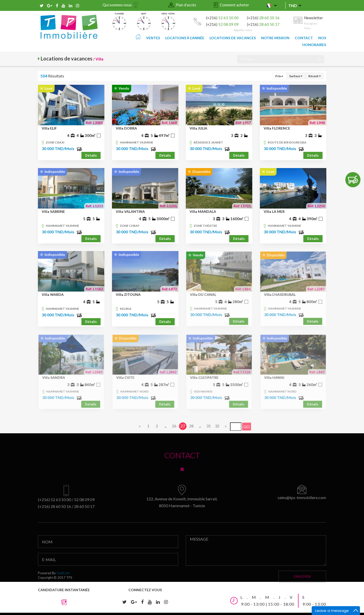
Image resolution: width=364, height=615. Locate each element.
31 (209, 426)
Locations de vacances (233, 38)
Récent (315, 76)
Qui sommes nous (117, 5)
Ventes (153, 38)
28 (191, 426)
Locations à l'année (185, 38)
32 (217, 426)
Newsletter (314, 22)
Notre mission (275, 38)
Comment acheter (234, 5)
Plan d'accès (186, 5)
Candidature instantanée (64, 596)
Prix (279, 76)
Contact (304, 38)
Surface (296, 76)
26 (174, 426)
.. (166, 426)
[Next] (226, 426)
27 (183, 426)
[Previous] (140, 426)
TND (293, 5)
